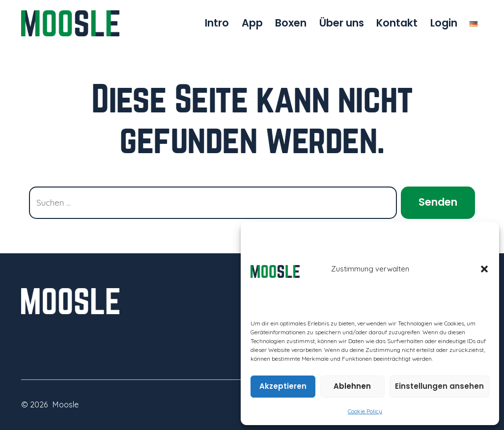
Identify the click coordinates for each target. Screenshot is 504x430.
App (252, 23)
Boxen (291, 23)
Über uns (342, 23)
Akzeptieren (283, 386)
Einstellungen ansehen (439, 386)
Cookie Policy (365, 411)
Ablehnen (352, 386)
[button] (484, 269)
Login (444, 23)
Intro (217, 23)
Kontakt (397, 23)
